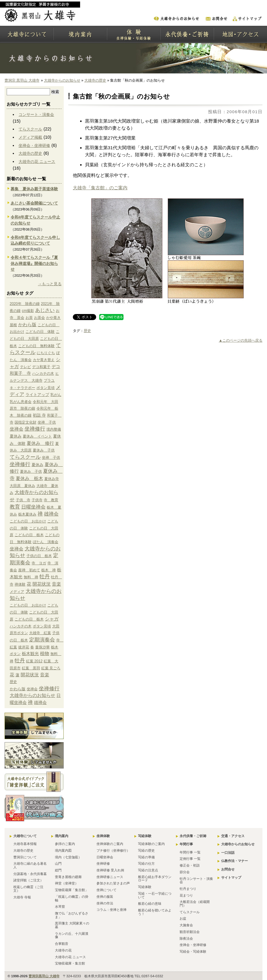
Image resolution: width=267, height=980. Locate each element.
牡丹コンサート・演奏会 (196, 880)
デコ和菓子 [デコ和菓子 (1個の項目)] (41, 367)
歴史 (87, 331)
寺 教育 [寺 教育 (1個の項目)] (51, 500)
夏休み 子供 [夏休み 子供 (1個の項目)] (44, 450)
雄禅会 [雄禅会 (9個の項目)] (51, 514)
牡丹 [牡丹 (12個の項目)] (45, 577)
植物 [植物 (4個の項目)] (45, 654)
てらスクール (30, 129)
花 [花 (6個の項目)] (29, 584)
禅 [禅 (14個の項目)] (40, 514)
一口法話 (228, 853)
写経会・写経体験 (193, 951)
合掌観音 (62, 944)
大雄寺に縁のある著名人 (30, 865)
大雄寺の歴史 (95, 80)
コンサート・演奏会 (36, 115)
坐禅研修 (103, 863)
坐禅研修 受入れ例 (110, 870)
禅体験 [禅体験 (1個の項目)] (20, 584)
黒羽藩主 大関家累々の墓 (72, 925)
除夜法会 (186, 938)
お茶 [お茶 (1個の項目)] (29, 318)
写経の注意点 (148, 870)
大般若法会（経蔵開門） (195, 904)
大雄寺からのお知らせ (62, 80)
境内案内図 (63, 850)
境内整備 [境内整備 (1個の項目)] (54, 429)
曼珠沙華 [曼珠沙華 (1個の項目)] (42, 647)
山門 (58, 863)
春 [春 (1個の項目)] (32, 647)
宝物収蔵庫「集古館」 (72, 890)
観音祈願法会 (190, 932)
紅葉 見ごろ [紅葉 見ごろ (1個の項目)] (51, 668)
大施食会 (186, 925)
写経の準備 (146, 857)
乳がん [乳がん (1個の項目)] (56, 395)
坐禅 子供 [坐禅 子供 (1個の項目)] (47, 422)
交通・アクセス (233, 836)
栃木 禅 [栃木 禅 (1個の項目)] (49, 570)
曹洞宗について (25, 857)
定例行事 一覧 (190, 859)
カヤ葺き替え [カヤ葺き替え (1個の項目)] (44, 360)
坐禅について (106, 890)
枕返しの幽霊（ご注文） (28, 889)
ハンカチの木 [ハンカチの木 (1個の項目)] (43, 373)
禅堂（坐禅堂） (67, 883)
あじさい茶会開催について (34, 203)
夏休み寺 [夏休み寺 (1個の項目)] (52, 479)
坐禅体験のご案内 (110, 844)
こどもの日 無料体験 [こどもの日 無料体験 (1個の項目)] (36, 346)
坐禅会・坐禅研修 (34, 145)
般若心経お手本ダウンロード (155, 879)
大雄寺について (25, 836)
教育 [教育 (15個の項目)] (15, 507)
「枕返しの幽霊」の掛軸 (72, 898)
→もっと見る (50, 284)
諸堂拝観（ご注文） (28, 880)
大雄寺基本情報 (25, 844)
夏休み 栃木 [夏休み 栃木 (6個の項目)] (29, 478)
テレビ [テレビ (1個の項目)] (25, 367)
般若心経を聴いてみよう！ (155, 912)
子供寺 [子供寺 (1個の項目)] (37, 500)
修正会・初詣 (190, 865)
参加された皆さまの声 (113, 883)
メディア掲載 (30, 137)
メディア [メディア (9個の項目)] (17, 592)
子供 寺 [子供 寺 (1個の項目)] (23, 500)
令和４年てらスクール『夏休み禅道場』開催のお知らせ (34, 264)
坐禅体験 (103, 836)
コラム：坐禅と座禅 (112, 910)
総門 (58, 870)
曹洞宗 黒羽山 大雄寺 (22, 80)
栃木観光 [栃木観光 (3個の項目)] (30, 654)
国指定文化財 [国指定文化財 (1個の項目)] (25, 422)
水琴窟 (60, 907)
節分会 (185, 872)
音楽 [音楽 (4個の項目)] (56, 584)
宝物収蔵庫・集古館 (70, 963)
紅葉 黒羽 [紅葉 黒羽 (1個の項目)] (31, 668)
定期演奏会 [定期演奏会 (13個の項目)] (42, 640)
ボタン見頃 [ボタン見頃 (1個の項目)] (46, 388)
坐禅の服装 (105, 897)
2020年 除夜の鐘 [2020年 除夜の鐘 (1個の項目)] (25, 304)
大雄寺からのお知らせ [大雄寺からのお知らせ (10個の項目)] (32, 695)
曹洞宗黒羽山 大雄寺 (44, 976)
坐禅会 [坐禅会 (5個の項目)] (17, 429)
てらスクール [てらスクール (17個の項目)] (25, 457)
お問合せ (228, 869)
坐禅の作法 (105, 903)
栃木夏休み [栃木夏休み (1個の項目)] (27, 514)
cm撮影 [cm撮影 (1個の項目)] (28, 311)
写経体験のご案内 (151, 844)
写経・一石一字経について (155, 895)
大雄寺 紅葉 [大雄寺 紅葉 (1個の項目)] (40, 633)
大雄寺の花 (63, 950)
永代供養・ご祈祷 (193, 836)
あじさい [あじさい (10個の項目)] (45, 310)
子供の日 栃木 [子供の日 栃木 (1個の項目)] (39, 556)
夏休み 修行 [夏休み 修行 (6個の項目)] (40, 443)
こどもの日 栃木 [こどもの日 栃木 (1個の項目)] (29, 535)
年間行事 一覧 (190, 852)
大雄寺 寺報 (22, 897)
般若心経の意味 (150, 904)
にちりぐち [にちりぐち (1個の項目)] (46, 353)
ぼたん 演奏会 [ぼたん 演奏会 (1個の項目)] (46, 542)
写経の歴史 (146, 850)
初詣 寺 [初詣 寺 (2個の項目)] (39, 415)
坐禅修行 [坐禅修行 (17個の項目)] (35, 429)
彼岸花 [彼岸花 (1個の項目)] (24, 647)
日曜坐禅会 (105, 857)
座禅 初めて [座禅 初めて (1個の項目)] (29, 570)
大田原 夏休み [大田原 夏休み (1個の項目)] (22, 486)
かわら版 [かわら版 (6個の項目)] (27, 324)
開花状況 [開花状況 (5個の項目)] (42, 584)
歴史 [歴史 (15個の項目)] (13, 682)
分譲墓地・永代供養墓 (30, 874)
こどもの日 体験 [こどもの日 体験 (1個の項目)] (40, 332)
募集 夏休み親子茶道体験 (34, 189)
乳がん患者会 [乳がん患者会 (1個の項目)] (21, 402)
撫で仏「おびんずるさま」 (72, 915)
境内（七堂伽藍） (68, 857)
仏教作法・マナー (235, 861)
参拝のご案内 (65, 844)
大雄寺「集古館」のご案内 (100, 188)
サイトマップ (231, 877)
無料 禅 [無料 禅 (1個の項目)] (31, 577)
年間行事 (186, 844)
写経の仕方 (146, 863)
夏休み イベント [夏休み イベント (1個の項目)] (37, 436)
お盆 (183, 918)
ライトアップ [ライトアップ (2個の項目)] (37, 395)
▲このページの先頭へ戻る (241, 340)
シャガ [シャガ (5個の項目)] (52, 619)
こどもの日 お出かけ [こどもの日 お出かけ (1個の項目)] (28, 521)
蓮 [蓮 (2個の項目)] (17, 675)
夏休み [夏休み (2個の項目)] (16, 436)
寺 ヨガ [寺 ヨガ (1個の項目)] (39, 563)
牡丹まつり (188, 889)
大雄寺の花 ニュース (37, 162)
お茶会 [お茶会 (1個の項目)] (39, 318)
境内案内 (62, 836)
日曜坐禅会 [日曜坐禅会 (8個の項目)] (33, 507)
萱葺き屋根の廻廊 (68, 877)
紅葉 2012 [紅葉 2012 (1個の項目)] (34, 661)
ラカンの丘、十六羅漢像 (72, 935)
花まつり (186, 895)
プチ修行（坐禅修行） (113, 850)
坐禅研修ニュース (110, 877)
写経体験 (145, 836)
